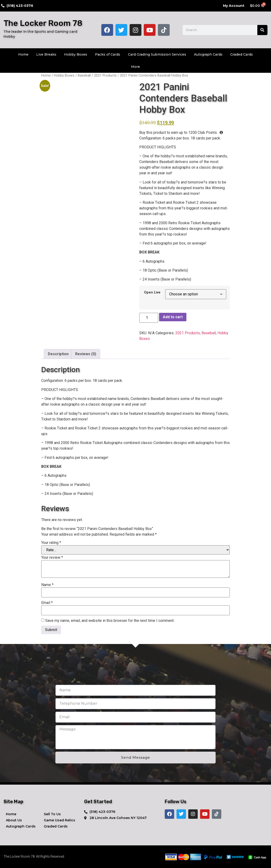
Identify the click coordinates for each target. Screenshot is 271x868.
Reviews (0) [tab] (86, 354)
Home (23, 54)
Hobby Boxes (76, 54)
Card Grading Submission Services (157, 54)
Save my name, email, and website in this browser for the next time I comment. (110, 621)
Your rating (51, 543)
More (135, 67)
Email (47, 603)
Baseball (84, 75)
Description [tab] (58, 354)
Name (47, 585)
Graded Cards (242, 54)
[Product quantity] (149, 318)
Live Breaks (46, 54)
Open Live (152, 293)
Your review (52, 558)
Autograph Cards (208, 54)
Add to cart (173, 317)
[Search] (262, 30)
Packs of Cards (108, 54)
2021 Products (105, 75)
